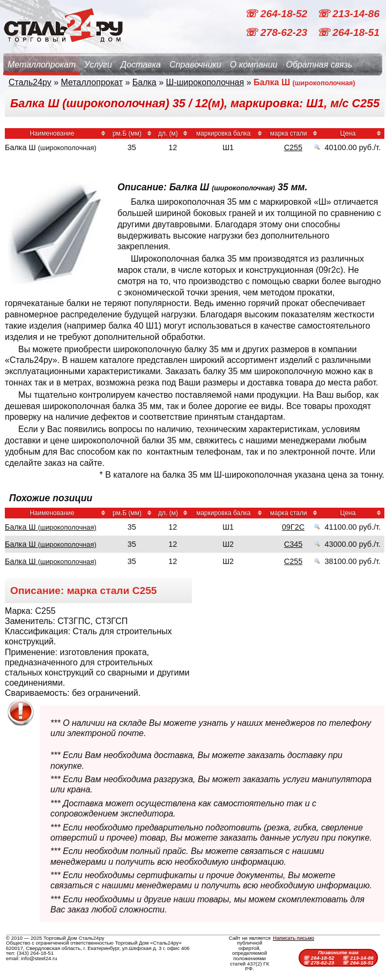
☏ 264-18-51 (348, 32)
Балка (144, 82)
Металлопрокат (42, 65)
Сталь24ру (30, 82)
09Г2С (293, 527)
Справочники (195, 65)
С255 (293, 147)
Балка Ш (51, 527)
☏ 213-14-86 (348, 14)
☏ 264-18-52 (277, 14)
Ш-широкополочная (205, 82)
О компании (254, 65)
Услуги (98, 65)
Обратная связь (319, 65)
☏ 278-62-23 (277, 32)
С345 (293, 544)
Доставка (141, 65)
